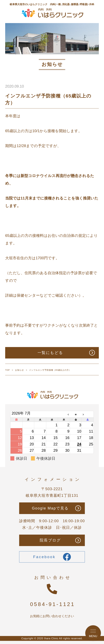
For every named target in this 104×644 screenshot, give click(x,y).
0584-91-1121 (53, 604)
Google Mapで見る (50, 508)
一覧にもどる (50, 353)
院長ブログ (50, 540)
